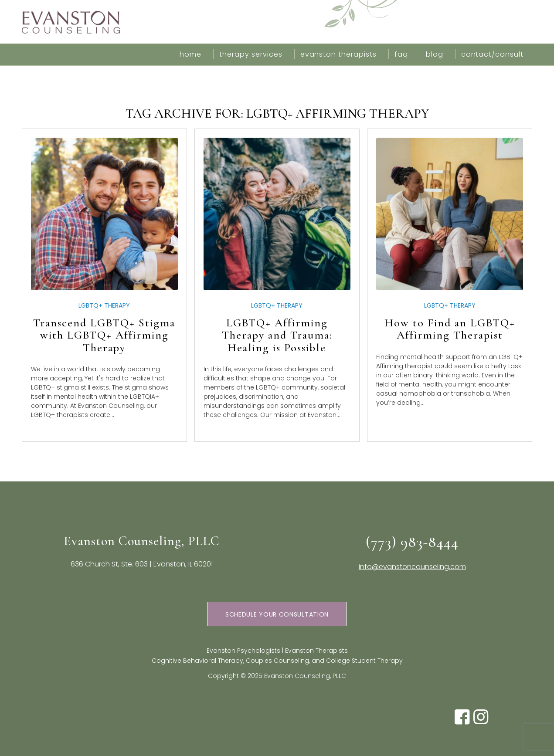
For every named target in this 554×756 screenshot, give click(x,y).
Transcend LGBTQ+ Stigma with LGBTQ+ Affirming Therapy (104, 335)
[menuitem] (190, 54)
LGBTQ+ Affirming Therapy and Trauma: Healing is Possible (277, 335)
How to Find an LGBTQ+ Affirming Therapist (450, 329)
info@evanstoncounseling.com (412, 567)
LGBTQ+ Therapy (104, 305)
